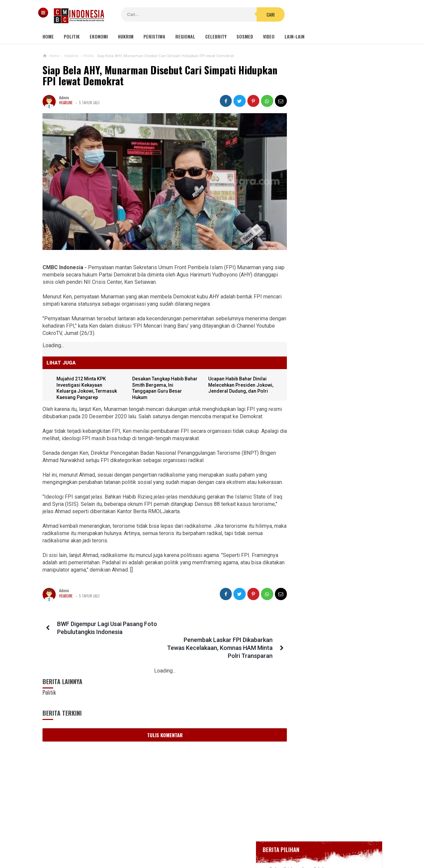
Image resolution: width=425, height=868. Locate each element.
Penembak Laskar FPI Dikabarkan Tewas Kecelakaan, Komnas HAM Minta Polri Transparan (217, 640)
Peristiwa (154, 36)
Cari (253, 15)
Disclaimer (283, 841)
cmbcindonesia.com (211, 852)
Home (48, 36)
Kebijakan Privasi (243, 841)
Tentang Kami (146, 841)
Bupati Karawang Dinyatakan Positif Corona (334, 246)
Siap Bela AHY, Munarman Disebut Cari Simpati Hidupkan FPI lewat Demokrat (139, 76)
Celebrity (216, 36)
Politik (72, 36)
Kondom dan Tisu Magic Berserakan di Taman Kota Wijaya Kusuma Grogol (327, 388)
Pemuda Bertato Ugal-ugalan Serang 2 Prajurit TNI (321, 544)
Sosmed (245, 36)
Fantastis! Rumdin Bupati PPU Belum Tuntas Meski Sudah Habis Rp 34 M (327, 516)
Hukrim (126, 36)
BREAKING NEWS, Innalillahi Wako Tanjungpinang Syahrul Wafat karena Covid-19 (334, 215)
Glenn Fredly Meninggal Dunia (322, 234)
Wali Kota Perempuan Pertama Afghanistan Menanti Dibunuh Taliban (322, 419)
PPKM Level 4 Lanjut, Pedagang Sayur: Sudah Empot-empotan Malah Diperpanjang (327, 632)
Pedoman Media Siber (192, 841)
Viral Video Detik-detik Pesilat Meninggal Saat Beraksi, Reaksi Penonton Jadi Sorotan (338, 356)
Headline (66, 103)
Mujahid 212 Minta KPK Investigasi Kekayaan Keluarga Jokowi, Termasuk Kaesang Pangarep (326, 483)
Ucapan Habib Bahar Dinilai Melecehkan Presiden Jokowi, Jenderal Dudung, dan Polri (321, 452)
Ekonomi (99, 36)
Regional (185, 36)
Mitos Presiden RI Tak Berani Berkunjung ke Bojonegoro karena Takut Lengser (326, 574)
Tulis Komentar (159, 727)
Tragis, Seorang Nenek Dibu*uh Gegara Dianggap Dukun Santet (323, 602)
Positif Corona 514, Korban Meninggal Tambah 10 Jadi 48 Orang (329, 262)
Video (269, 36)
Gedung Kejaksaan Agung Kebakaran (328, 197)
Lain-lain (295, 36)
